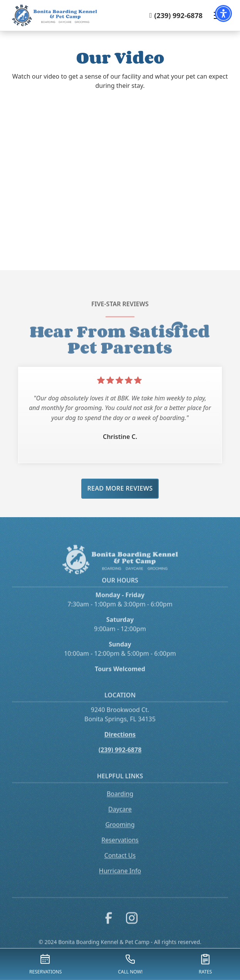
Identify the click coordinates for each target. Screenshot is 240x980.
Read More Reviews (120, 488)
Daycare (120, 816)
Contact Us (120, 862)
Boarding (120, 800)
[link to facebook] (109, 926)
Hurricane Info (120, 877)
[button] (223, 13)
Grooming (120, 831)
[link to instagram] (132, 926)
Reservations (120, 847)
